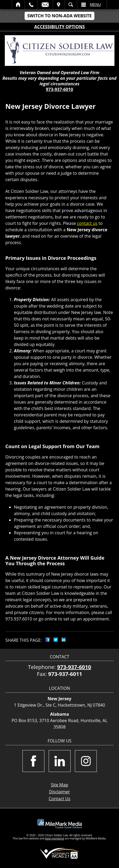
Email (45, 5)
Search (71, 5)
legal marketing (55, 838)
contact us (87, 223)
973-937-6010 (60, 89)
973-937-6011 (65, 674)
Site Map (59, 785)
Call (31, 5)
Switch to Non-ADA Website (59, 16)
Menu (95, 5)
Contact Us (59, 799)
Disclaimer (59, 792)
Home (18, 5)
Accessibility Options (59, 27)
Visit (59, 5)
